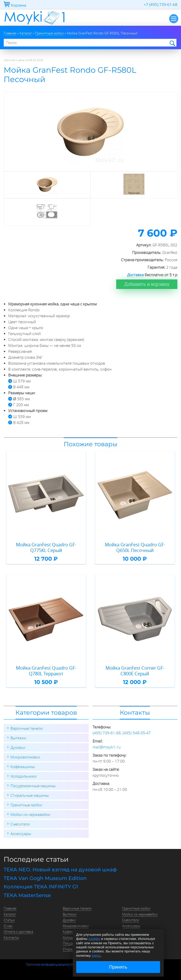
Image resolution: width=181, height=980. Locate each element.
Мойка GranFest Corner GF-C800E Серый (135, 671)
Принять (118, 967)
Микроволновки (25, 757)
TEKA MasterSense (27, 895)
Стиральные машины (30, 795)
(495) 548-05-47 (137, 733)
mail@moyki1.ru (107, 747)
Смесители (20, 824)
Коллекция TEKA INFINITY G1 (41, 887)
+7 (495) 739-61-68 (161, 4)
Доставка (135, 275)
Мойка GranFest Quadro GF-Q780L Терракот (46, 671)
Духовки (18, 747)
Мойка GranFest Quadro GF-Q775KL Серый (46, 548)
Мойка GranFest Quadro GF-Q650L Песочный (135, 548)
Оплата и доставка (18, 931)
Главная (10, 908)
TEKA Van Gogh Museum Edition (45, 878)
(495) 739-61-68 (107, 733)
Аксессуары (21, 834)
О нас (8, 926)
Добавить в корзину (147, 284)
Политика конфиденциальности (49, 965)
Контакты (11, 937)
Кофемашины (23, 767)
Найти (172, 43)
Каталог (10, 914)
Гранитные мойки (26, 805)
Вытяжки (18, 738)
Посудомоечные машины (33, 786)
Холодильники (23, 776)
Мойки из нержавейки (30, 814)
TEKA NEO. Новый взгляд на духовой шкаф (60, 870)
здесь (96, 955)
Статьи (9, 920)
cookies (94, 939)
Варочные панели (27, 728)
